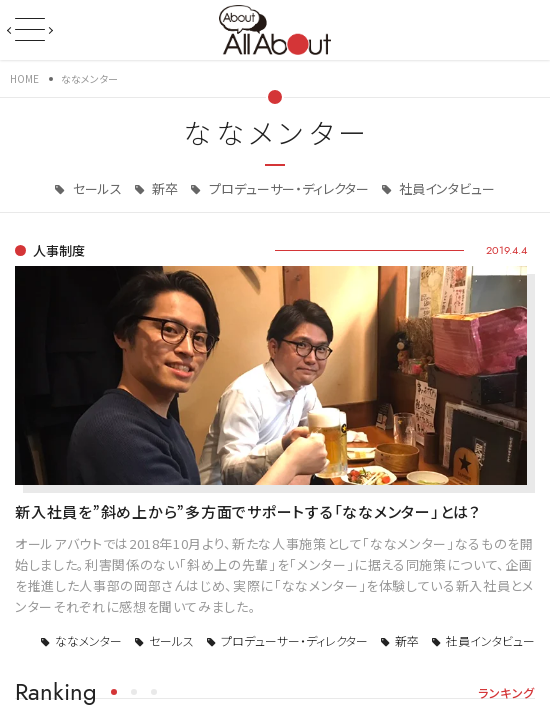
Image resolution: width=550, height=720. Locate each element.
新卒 (163, 188)
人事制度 (59, 250)
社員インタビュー (445, 188)
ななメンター (88, 640)
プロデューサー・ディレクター (287, 188)
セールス (96, 188)
